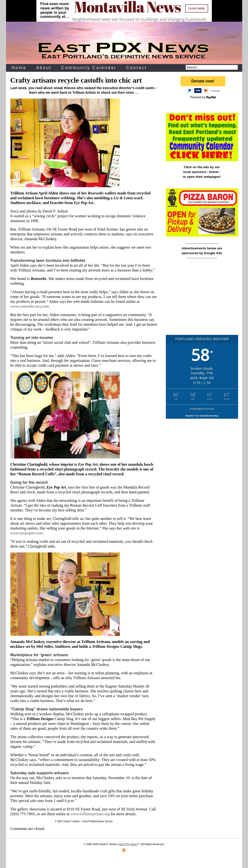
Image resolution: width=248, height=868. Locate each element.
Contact (136, 68)
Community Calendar (89, 68)
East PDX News (128, 844)
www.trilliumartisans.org (90, 814)
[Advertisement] (202, 299)
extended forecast (202, 409)
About (44, 68)
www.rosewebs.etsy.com (30, 306)
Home (19, 68)
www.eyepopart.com (27, 533)
